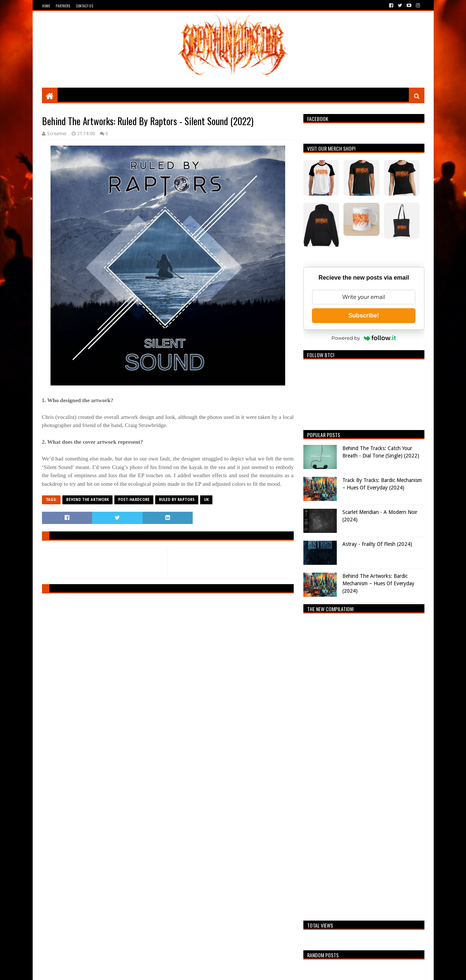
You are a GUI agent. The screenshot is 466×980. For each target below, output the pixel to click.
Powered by (364, 338)
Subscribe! (364, 315)
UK (206, 500)
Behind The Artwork (87, 500)
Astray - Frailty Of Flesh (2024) (377, 544)
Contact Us (84, 6)
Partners (63, 6)
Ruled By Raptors (177, 500)
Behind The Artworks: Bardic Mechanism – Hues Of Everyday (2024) (378, 583)
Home (46, 6)
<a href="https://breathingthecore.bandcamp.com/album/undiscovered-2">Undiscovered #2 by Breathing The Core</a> (364, 765)
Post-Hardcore (134, 500)
